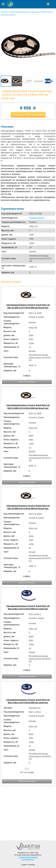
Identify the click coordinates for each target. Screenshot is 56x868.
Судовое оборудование (28, 857)
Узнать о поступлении (28, 115)
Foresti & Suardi (37, 218)
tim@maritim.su (28, 859)
